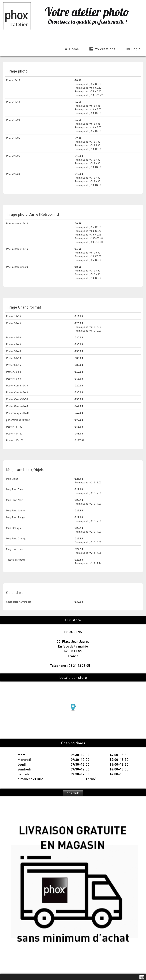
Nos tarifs (73, 793)
